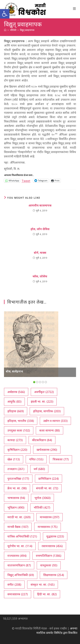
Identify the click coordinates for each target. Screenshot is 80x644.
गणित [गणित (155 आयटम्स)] (36, 459)
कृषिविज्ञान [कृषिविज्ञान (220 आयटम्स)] (17, 450)
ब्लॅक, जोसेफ (40, 276)
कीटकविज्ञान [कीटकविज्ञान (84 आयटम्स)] (42, 440)
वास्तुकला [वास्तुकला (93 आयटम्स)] (49, 565)
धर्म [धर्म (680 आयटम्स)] (39, 469)
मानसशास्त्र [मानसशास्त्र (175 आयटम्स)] (48, 527)
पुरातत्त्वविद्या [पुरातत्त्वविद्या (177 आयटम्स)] (18, 479)
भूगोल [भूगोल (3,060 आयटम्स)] (42, 498)
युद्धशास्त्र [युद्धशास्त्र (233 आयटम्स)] (55, 536)
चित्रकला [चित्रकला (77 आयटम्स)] (61, 459)
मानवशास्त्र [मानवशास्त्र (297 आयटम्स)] (50, 517)
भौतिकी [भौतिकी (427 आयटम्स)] (42, 507)
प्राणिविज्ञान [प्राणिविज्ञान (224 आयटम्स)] (49, 479)
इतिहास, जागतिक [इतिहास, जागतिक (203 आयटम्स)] (47, 411)
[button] (5, 14)
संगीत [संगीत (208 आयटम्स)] (14, 585)
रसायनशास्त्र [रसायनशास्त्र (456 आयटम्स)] (52, 546)
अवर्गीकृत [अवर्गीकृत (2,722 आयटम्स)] (44, 392)
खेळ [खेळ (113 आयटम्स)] (14, 459)
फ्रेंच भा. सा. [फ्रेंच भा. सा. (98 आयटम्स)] (17, 488)
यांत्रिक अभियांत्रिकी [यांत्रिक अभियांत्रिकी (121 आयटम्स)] (22, 536)
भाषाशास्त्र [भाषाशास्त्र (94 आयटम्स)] (16, 498)
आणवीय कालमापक (40, 205)
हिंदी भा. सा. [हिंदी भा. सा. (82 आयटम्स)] (47, 594)
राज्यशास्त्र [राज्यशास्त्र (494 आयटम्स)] (17, 556)
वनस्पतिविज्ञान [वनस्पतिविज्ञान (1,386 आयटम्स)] (49, 556)
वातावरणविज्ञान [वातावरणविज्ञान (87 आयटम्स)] (19, 565)
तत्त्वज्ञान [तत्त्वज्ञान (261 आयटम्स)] (16, 469)
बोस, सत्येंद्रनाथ (14, 371)
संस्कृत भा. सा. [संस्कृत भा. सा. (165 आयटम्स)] (43, 585)
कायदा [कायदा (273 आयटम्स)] (15, 440)
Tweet (26, 180)
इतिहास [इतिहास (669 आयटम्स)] (16, 411)
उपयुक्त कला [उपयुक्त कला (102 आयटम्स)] (19, 430)
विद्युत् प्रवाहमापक (27, 30)
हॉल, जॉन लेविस (40, 229)
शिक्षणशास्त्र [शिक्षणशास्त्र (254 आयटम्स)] (54, 575)
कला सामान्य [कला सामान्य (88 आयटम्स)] (50, 430)
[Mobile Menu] (74, 9)
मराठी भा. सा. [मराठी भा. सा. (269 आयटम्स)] (19, 517)
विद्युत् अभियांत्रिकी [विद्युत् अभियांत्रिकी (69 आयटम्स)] (21, 575)
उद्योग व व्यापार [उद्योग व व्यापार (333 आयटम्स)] (55, 421)
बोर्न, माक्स (40, 253)
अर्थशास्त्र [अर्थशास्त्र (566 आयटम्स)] (16, 392)
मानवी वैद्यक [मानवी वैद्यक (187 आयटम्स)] (18, 527)
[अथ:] (5, 30)
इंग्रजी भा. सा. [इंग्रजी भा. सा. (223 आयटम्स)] (42, 402)
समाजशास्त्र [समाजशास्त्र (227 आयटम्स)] (18, 594)
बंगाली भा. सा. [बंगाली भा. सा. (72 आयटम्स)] (47, 488)
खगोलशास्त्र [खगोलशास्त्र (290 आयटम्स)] (47, 450)
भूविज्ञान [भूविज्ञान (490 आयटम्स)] (16, 507)
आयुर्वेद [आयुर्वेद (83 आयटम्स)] (14, 402)
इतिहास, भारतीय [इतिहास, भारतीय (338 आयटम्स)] (21, 421)
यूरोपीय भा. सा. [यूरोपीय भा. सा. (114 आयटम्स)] (20, 546)
